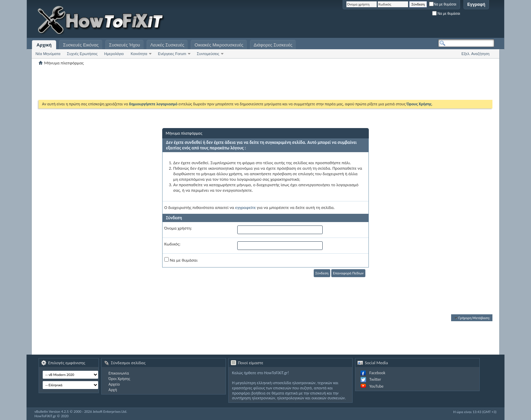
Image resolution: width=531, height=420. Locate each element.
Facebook (377, 373)
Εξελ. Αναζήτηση (475, 54)
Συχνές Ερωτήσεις (82, 54)
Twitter (375, 379)
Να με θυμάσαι (443, 4)
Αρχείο (114, 384)
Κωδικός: (172, 244)
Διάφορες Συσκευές (273, 45)
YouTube (376, 386)
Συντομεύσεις (208, 54)
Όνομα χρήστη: (178, 228)
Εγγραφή (476, 4)
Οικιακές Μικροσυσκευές (219, 45)
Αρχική (44, 45)
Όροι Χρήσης (119, 379)
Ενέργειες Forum (172, 54)
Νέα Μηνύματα (48, 54)
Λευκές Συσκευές (167, 45)
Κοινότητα (139, 54)
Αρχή (113, 390)
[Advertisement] (408, 21)
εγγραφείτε (246, 207)
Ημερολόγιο (114, 54)
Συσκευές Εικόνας (81, 45)
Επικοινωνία (119, 373)
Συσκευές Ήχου (125, 45)
